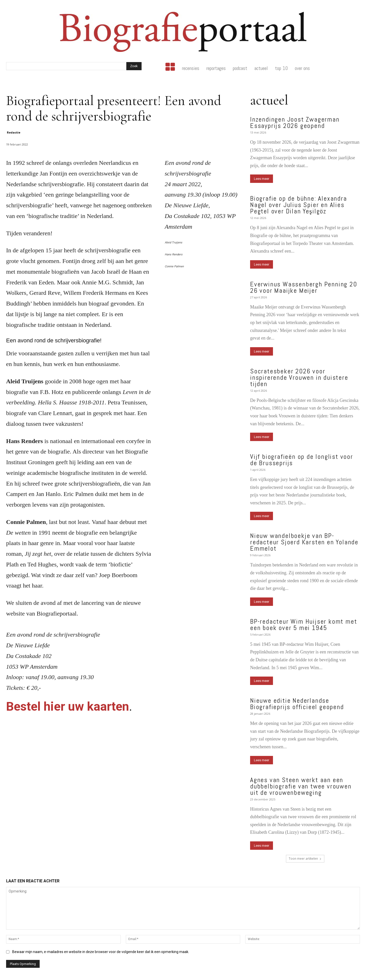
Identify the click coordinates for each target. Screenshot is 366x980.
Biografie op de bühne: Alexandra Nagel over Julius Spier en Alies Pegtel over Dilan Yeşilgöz (299, 205)
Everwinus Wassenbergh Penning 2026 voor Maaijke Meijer (304, 287)
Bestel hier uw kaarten (68, 706)
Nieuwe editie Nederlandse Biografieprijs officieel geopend (297, 704)
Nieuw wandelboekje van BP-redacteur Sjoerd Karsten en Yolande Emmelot (304, 542)
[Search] (134, 66)
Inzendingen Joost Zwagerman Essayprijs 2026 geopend (295, 123)
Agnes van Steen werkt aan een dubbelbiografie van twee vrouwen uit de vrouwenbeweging (301, 786)
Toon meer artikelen (305, 859)
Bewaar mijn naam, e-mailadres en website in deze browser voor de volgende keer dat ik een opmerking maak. (101, 952)
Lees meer (262, 179)
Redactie (14, 132)
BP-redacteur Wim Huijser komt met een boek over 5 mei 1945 (303, 625)
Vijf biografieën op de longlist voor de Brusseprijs (302, 460)
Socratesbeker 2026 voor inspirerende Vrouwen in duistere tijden (299, 378)
